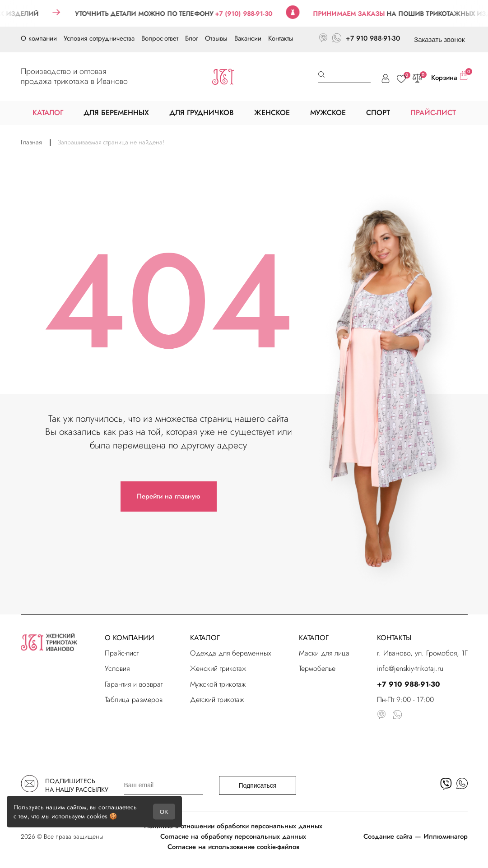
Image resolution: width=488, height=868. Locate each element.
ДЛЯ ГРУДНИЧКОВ (202, 113)
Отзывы (216, 38)
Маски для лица (324, 653)
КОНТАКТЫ (394, 638)
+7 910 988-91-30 (373, 38)
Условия (117, 668)
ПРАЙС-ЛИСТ (433, 113)
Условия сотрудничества (99, 38)
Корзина (449, 77)
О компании (39, 38)
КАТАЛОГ (205, 638)
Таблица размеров (134, 699)
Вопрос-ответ (160, 38)
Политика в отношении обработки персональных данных (233, 826)
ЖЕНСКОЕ (272, 113)
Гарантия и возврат (134, 684)
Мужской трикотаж (218, 684)
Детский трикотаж (217, 699)
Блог (192, 38)
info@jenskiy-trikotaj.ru (410, 668)
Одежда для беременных (231, 653)
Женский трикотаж (218, 668)
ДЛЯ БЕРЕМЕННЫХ (116, 113)
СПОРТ (378, 113)
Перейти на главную (169, 496)
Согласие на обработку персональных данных (233, 836)
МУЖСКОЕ (328, 113)
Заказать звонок (439, 39)
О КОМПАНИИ (129, 638)
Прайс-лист (122, 653)
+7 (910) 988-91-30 (254, 14)
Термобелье (317, 668)
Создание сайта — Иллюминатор (416, 836)
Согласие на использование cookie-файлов (233, 847)
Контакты (281, 38)
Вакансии (248, 38)
